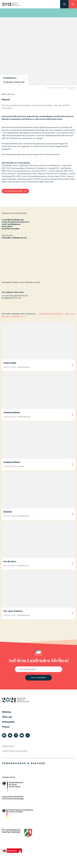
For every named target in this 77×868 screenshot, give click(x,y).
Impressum (8, 746)
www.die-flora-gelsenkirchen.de (15, 296)
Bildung (6, 712)
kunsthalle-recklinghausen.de (14, 238)
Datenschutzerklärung (15, 751)
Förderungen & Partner (24, 763)
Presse (6, 727)
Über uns (7, 717)
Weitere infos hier (13, 191)
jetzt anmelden (38, 678)
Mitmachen (8, 722)
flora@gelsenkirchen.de (11, 298)
